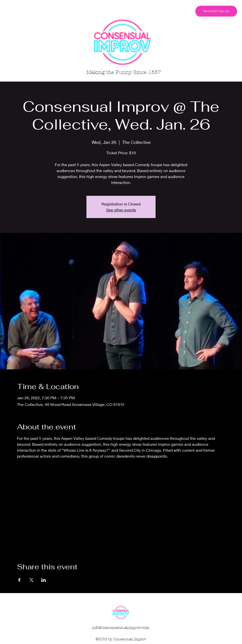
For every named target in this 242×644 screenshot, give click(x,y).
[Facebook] (179, 11)
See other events (121, 210)
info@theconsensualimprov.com (121, 628)
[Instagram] (187, 11)
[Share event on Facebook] (19, 580)
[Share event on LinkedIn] (44, 580)
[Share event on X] (31, 580)
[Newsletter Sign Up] (216, 11)
